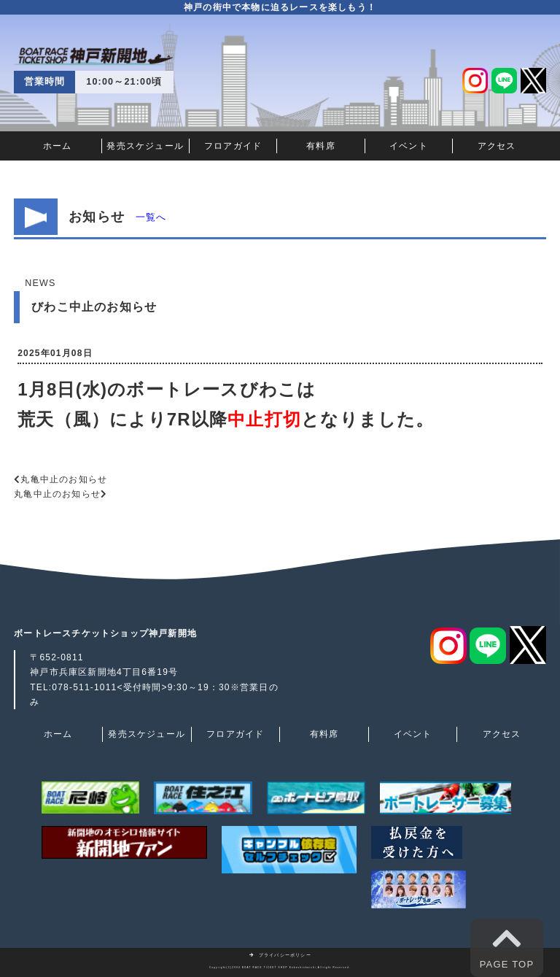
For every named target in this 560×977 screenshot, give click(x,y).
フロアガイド (233, 146)
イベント (409, 146)
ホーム (58, 146)
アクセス (497, 146)
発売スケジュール (145, 146)
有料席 (321, 146)
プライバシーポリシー (280, 955)
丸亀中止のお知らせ (64, 479)
